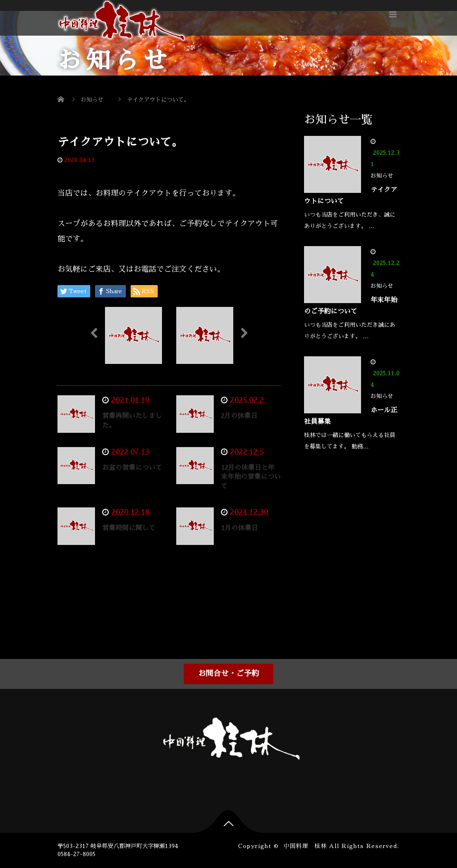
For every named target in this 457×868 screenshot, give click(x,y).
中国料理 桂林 (305, 846)
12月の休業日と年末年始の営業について (251, 477)
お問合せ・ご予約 (228, 674)
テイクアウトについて (351, 195)
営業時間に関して (129, 528)
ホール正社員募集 (351, 416)
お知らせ (115, 160)
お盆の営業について (132, 467)
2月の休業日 (239, 416)
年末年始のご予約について (351, 305)
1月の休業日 (239, 528)
